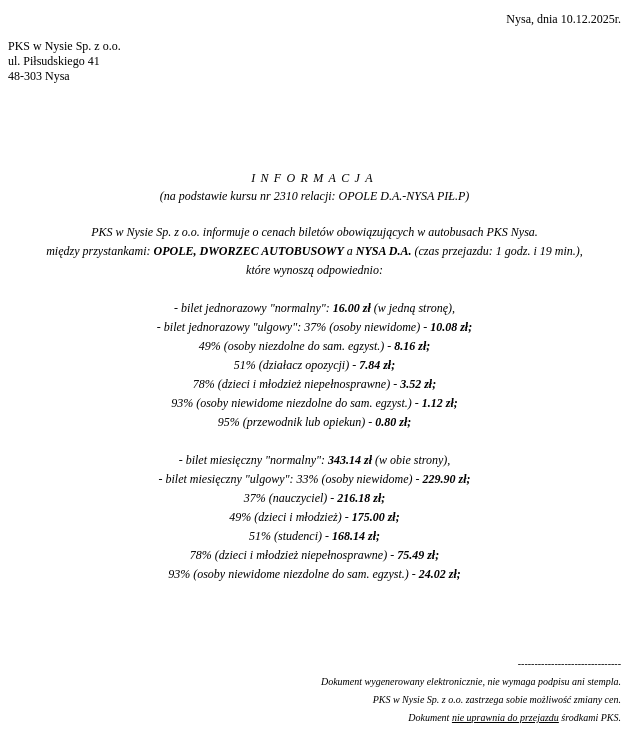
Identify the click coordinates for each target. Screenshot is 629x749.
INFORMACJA (314, 178)
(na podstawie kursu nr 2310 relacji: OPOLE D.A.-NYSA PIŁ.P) (315, 196)
